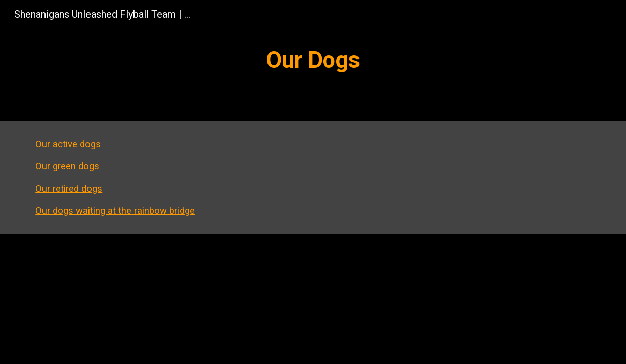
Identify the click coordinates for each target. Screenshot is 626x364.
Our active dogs (68, 144)
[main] (313, 60)
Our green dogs (67, 166)
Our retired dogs (69, 189)
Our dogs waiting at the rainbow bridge (115, 211)
